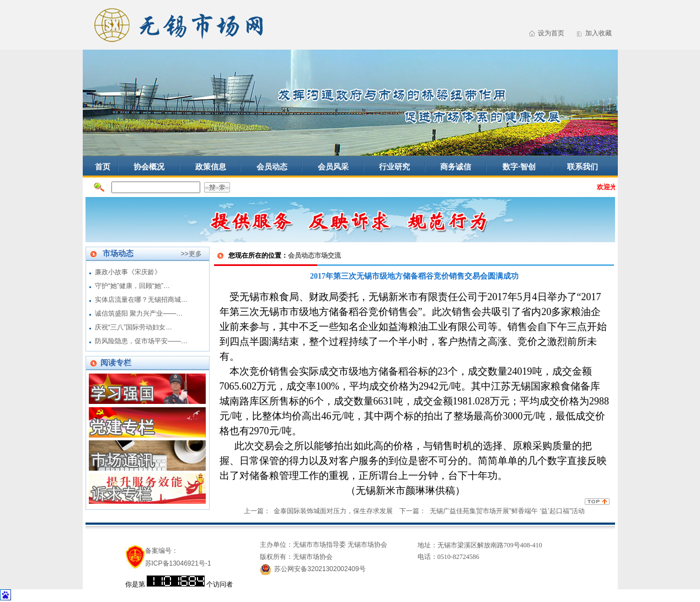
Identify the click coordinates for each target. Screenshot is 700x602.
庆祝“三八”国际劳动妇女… (133, 327)
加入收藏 (599, 33)
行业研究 (394, 167)
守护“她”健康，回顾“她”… (132, 286)
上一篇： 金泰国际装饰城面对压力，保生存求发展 (319, 511)
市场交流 (328, 255)
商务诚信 (456, 167)
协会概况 (149, 167)
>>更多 (191, 254)
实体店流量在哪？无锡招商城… (141, 300)
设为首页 (551, 33)
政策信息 (211, 167)
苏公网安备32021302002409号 (320, 569)
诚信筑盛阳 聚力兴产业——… (139, 313)
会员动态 (272, 167)
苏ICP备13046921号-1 (178, 563)
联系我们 (583, 167)
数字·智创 (519, 167)
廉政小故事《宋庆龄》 (128, 272)
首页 (103, 167)
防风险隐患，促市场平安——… (141, 341)
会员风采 (333, 167)
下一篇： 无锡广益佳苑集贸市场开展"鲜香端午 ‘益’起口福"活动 (492, 511)
